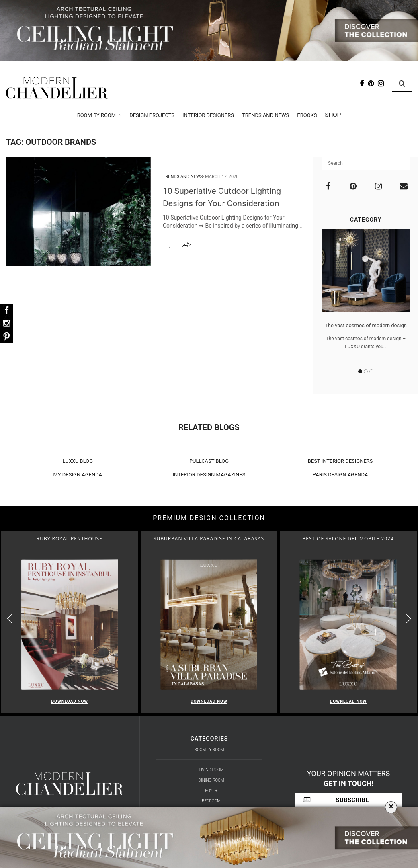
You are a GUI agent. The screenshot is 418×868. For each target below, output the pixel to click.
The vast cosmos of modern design (366, 325)
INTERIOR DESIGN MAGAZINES (209, 475)
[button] (409, 619)
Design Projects (152, 115)
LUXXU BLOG (78, 461)
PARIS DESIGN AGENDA (340, 475)
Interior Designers (208, 115)
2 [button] (366, 371)
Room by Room (97, 115)
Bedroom (211, 801)
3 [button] (371, 371)
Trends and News (265, 115)
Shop (333, 115)
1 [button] (360, 371)
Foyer (211, 791)
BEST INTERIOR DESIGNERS (340, 461)
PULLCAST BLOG (209, 461)
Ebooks (307, 115)
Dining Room (211, 780)
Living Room (211, 770)
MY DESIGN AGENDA (78, 475)
